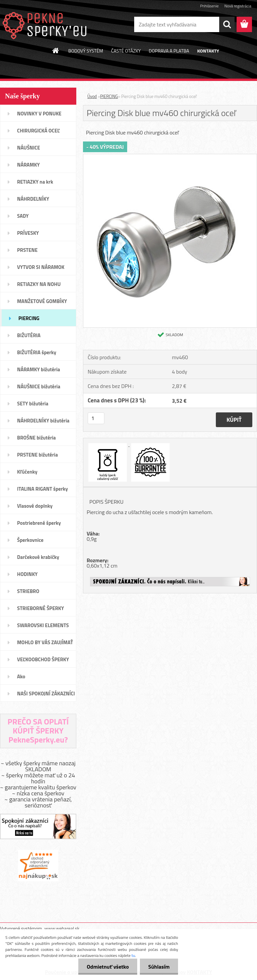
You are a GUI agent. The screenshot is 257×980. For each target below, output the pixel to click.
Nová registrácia (238, 6)
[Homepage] (56, 51)
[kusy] (96, 418)
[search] (227, 24)
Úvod (92, 96)
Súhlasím (159, 967)
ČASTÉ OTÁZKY (126, 51)
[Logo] (46, 25)
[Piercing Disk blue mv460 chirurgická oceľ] (170, 157)
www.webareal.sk (62, 928)
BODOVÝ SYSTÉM (86, 51)
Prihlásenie (209, 6)
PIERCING (109, 96)
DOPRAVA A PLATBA (169, 51)
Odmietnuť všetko (108, 967)
